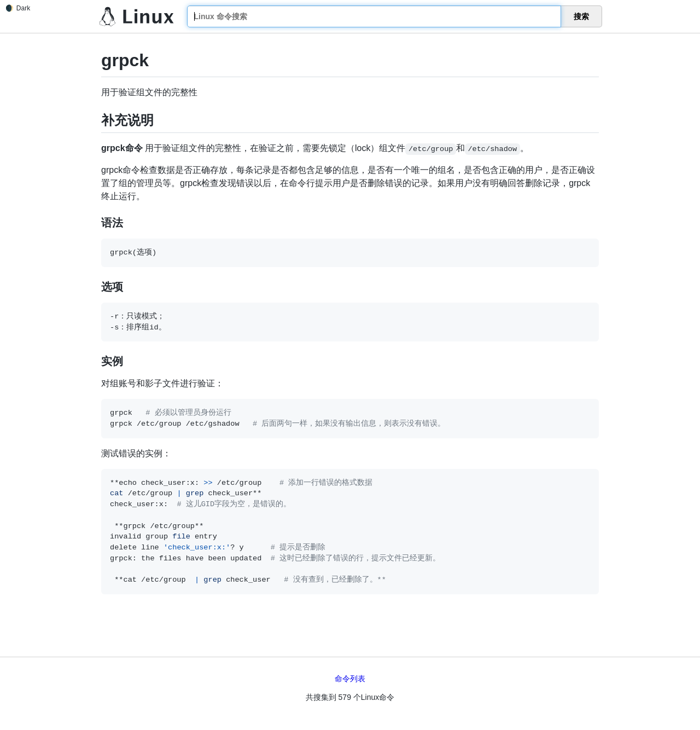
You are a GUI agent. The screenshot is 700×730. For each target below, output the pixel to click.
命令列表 (350, 679)
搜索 (581, 16)
